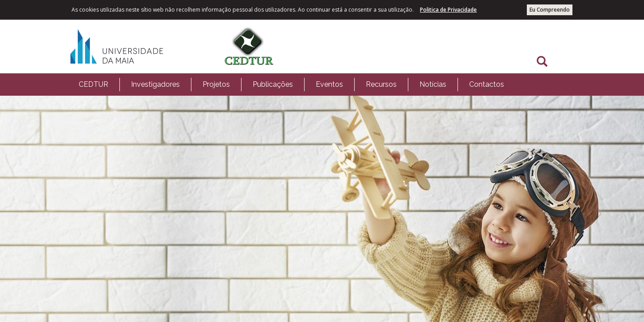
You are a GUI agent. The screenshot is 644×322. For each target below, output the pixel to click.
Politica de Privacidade (448, 10)
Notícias (433, 84)
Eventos (329, 84)
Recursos (381, 84)
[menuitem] (93, 85)
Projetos (216, 84)
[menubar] (291, 85)
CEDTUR (93, 84)
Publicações (273, 84)
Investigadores (155, 84)
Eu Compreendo (550, 10)
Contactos (487, 84)
